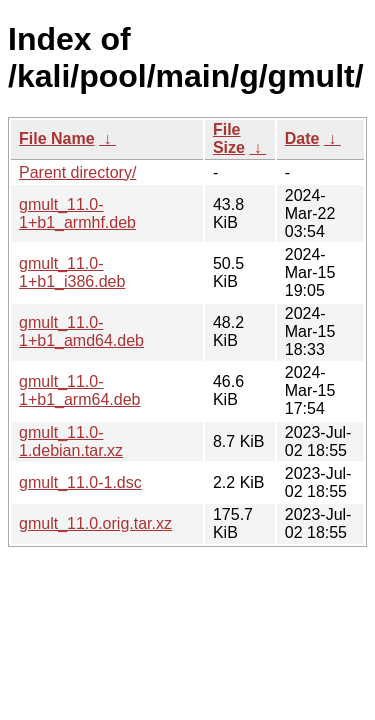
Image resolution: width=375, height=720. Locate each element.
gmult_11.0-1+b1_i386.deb (72, 272)
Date (302, 138)
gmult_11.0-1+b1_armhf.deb (77, 213)
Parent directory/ (77, 172)
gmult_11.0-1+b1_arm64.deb (79, 390)
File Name (57, 138)
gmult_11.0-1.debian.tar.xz (71, 441)
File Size (229, 138)
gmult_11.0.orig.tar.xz (95, 523)
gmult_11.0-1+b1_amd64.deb (81, 331)
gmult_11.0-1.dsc (80, 482)
